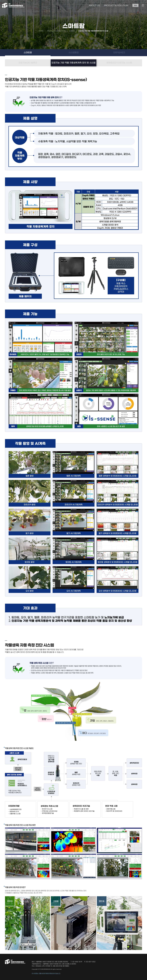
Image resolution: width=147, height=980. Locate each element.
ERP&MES (119, 53)
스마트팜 (28, 53)
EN (135, 6)
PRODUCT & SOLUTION (116, 6)
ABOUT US (94, 6)
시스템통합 (74, 53)
